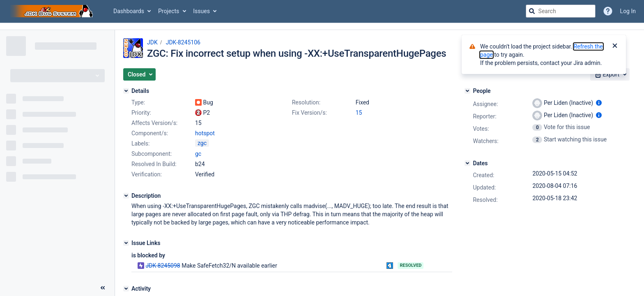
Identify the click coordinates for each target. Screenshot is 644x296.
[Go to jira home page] (53, 11)
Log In (628, 11)
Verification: (147, 174)
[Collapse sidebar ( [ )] (103, 288)
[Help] (608, 11)
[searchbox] (561, 11)
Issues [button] (201, 11)
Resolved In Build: (154, 164)
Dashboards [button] (129, 11)
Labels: (140, 143)
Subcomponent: (152, 154)
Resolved (411, 265)
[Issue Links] (126, 243)
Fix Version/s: (309, 113)
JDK (152, 42)
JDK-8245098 (163, 266)
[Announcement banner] (322, 27)
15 (359, 113)
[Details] (126, 91)
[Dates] (467, 163)
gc (198, 154)
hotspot (205, 133)
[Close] (615, 46)
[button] (139, 74)
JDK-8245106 (183, 42)
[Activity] (126, 289)
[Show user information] (599, 103)
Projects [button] (169, 11)
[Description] (126, 196)
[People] (467, 91)
